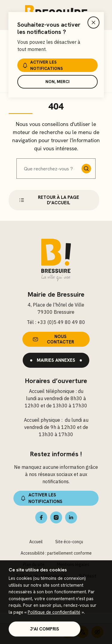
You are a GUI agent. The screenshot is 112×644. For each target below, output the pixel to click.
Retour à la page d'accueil (49, 200)
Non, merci (57, 82)
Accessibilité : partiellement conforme (56, 553)
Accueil (36, 542)
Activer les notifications (42, 65)
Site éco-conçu (69, 542)
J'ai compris (45, 629)
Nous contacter (53, 339)
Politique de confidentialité (54, 612)
